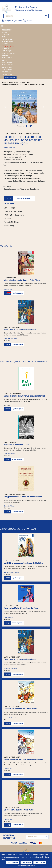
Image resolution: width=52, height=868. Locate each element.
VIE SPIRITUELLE (8, 72)
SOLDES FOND (7, 67)
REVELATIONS (7, 58)
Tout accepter (13, 862)
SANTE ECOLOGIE (8, 65)
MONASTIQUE (7, 51)
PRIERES (5, 56)
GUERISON (6, 49)
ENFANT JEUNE (7, 39)
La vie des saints (25, 83)
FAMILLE (5, 44)
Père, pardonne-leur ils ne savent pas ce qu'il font (23, 497)
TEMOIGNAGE (7, 69)
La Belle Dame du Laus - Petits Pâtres (19, 810)
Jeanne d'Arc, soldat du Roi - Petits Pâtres (20, 709)
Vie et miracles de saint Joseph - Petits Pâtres (22, 280)
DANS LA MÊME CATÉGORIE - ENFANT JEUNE (18, 529)
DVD (3, 37)
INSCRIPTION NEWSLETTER (9, 837)
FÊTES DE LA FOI (8, 46)
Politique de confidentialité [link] (26, 866)
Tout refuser (26, 862)
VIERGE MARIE (7, 74)
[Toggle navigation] (3, 26)
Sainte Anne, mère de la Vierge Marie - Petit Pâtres (24, 759)
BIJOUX (5, 32)
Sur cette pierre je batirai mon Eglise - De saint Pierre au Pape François (23, 85)
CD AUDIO (5, 35)
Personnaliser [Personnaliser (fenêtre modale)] (40, 862)
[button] (5, 107)
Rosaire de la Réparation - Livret (16, 445)
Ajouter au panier (24, 198)
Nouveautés (10, 77)
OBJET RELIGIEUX (8, 53)
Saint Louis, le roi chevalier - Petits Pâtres (20, 330)
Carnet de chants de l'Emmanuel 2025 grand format (24, 396)
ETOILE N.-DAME (8, 42)
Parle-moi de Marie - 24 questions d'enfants (21, 608)
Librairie (4, 83)
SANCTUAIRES (7, 63)
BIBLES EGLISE (7, 30)
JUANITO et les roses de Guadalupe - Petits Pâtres (24, 563)
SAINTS (4, 60)
